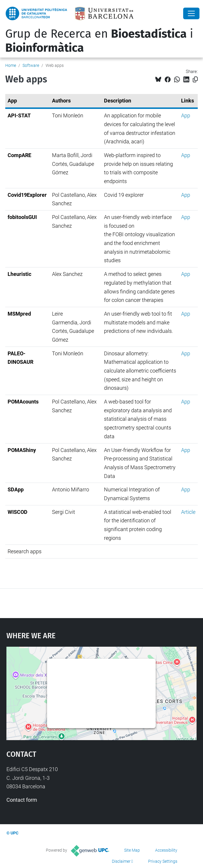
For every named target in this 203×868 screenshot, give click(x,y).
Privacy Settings (163, 861)
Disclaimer (121, 861)
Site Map (132, 850)
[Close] (191, 13)
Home (11, 65)
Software (31, 65)
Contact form (22, 800)
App (186, 115)
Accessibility (166, 850)
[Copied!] (195, 80)
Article (188, 512)
